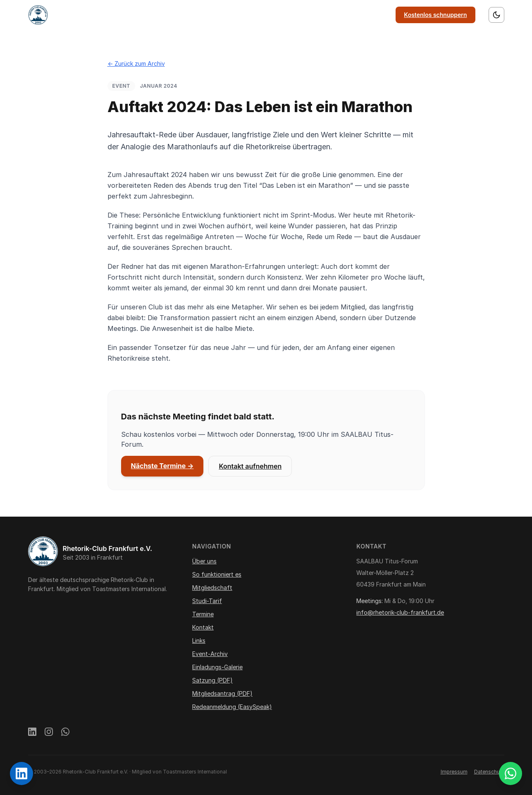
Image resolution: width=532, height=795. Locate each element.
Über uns (157, 15)
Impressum (454, 772)
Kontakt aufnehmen (250, 466)
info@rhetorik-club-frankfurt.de (400, 612)
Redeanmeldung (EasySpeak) (232, 707)
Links (375, 15)
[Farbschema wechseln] (496, 15)
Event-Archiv (210, 654)
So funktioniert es (208, 15)
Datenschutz (489, 772)
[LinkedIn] (32, 733)
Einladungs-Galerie (217, 667)
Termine (309, 15)
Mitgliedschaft (265, 15)
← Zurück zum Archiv (136, 63)
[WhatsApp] (65, 733)
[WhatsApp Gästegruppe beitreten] (511, 773)
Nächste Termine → (162, 466)
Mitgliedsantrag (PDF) (222, 693)
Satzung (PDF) (212, 680)
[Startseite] (38, 15)
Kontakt (344, 15)
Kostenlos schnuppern (435, 15)
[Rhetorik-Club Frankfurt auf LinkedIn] (21, 773)
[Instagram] (49, 733)
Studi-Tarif (207, 601)
